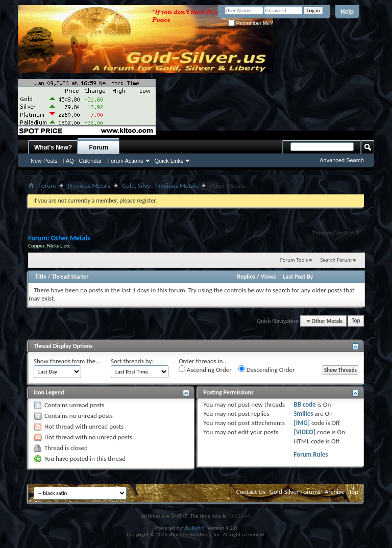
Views (268, 277)
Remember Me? (250, 23)
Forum (99, 147)
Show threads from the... (67, 361)
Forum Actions (125, 161)
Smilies (303, 414)
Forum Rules (311, 454)
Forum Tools (294, 260)
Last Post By (298, 277)
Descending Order (267, 369)
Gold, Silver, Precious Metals (160, 185)
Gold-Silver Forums (295, 492)
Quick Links (169, 161)
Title (41, 277)
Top (356, 321)
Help (347, 12)
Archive (335, 492)
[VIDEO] (304, 432)
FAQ (68, 161)
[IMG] (302, 423)
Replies (246, 277)
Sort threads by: (132, 361)
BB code (304, 404)
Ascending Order (205, 369)
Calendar (91, 161)
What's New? (53, 147)
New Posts (44, 161)
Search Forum (336, 260)
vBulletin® (195, 528)
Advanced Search (342, 160)
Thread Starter (70, 277)
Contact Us (251, 492)
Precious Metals (89, 185)
